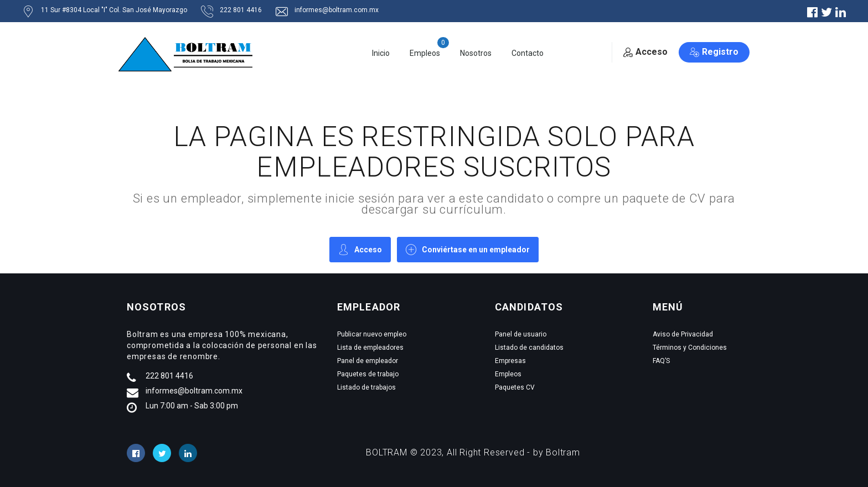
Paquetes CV (515, 387)
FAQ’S (661, 361)
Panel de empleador (368, 361)
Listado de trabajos (366, 387)
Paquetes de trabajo (368, 374)
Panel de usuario (521, 334)
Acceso (645, 52)
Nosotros (476, 53)
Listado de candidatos (529, 348)
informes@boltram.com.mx (194, 391)
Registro (714, 52)
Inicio (381, 53)
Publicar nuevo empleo (372, 334)
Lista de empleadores (370, 348)
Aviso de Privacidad (683, 334)
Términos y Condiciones (690, 348)
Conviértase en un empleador (468, 249)
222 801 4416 (169, 376)
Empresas (510, 361)
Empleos (425, 53)
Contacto (528, 53)
